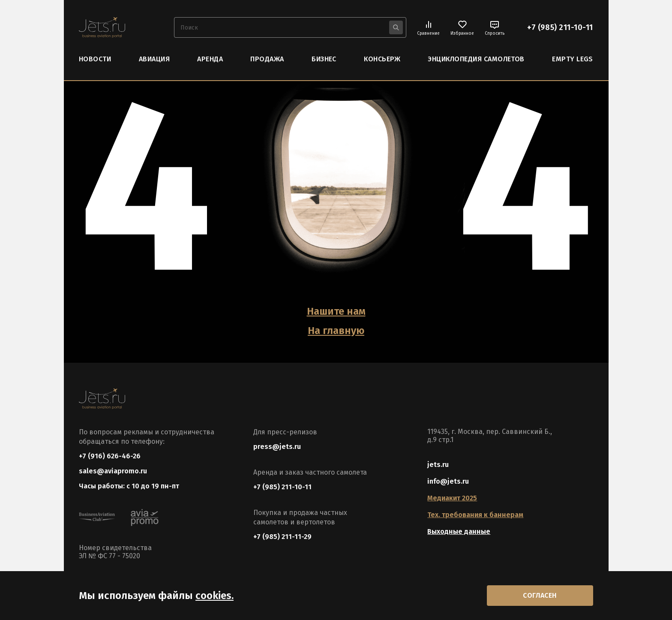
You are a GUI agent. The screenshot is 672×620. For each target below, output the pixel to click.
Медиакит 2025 (452, 498)
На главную (336, 331)
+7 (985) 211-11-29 (282, 537)
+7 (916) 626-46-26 (110, 456)
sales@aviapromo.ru (113, 471)
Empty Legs (573, 59)
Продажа (267, 59)
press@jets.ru (277, 447)
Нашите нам (336, 311)
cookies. (214, 596)
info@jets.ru (448, 481)
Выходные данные (459, 531)
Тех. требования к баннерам (475, 515)
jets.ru (438, 465)
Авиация (154, 59)
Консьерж (382, 59)
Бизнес (324, 59)
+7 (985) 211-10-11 (560, 27)
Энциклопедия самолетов (476, 59)
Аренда (210, 59)
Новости (95, 59)
